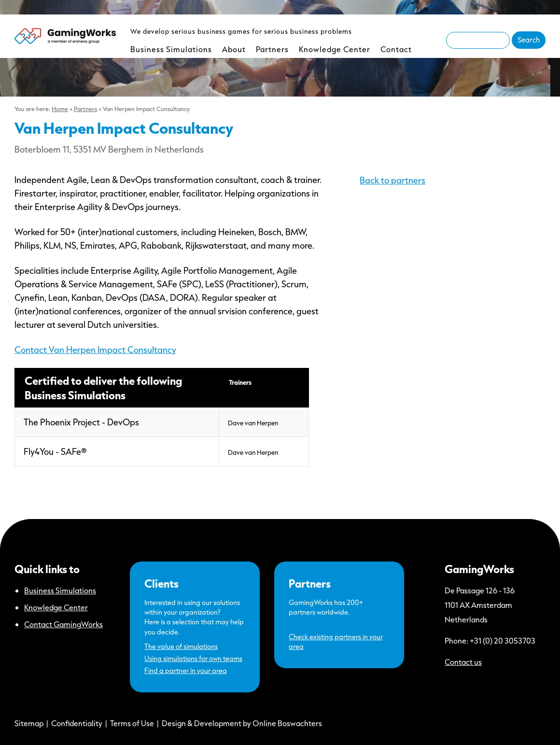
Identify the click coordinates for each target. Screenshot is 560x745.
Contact (396, 49)
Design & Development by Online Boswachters (242, 723)
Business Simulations (171, 49)
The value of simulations (181, 646)
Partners (272, 49)
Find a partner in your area (186, 670)
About (234, 49)
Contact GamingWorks (63, 624)
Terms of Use (132, 723)
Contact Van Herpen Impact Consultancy (95, 350)
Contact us (463, 662)
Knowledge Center (335, 49)
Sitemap (29, 723)
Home (60, 109)
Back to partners (392, 180)
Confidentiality (77, 723)
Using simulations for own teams (193, 658)
